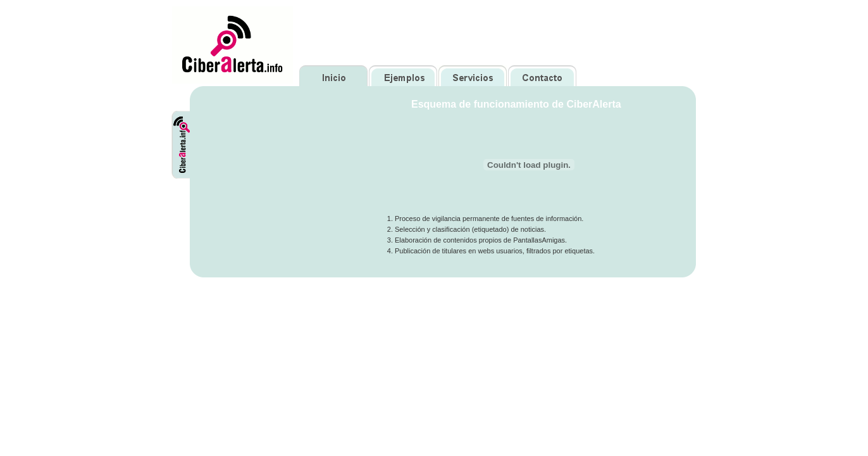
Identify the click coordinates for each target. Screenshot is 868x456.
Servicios (472, 76)
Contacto (542, 76)
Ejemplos (403, 76)
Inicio (334, 76)
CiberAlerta (189, 115)
